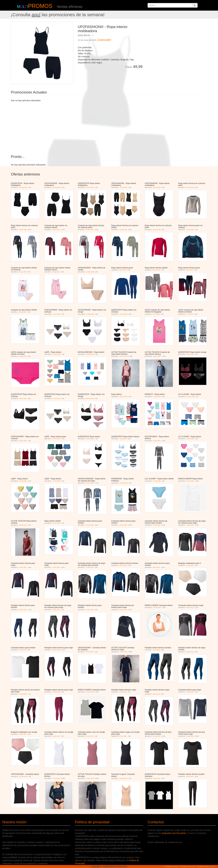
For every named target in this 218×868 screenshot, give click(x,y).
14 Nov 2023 (190, 187)
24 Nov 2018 (124, 652)
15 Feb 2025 (124, 397)
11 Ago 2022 (190, 565)
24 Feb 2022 (190, 692)
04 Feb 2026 (23, 776)
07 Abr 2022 (23, 650)
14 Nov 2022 (23, 230)
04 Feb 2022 (90, 187)
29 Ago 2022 (23, 356)
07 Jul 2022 (156, 314)
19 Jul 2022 (123, 439)
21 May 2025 (90, 314)
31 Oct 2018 (190, 481)
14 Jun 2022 (124, 314)
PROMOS (40, 6)
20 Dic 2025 (23, 441)
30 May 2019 (123, 778)
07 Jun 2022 (57, 399)
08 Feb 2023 (90, 399)
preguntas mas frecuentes (174, 833)
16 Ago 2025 (57, 354)
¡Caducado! (104, 40)
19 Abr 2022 (23, 399)
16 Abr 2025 (190, 439)
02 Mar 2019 (157, 608)
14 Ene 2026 (57, 439)
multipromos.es (187, 866)
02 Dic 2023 (157, 441)
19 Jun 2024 (57, 314)
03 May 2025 (57, 187)
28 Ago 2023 (23, 272)
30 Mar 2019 (90, 692)
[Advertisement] (176, 43)
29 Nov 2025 (90, 483)
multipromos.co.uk (205, 866)
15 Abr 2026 (157, 481)
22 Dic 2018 (123, 356)
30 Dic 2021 (123, 270)
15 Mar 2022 (90, 439)
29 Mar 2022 (23, 525)
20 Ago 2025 (191, 397)
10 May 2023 (23, 187)
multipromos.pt (172, 866)
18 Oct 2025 (57, 481)
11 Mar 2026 (90, 272)
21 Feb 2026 (124, 483)
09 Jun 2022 (56, 736)
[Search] (195, 5)
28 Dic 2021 (190, 354)
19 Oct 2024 (123, 187)
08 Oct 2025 (157, 187)
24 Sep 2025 (90, 354)
